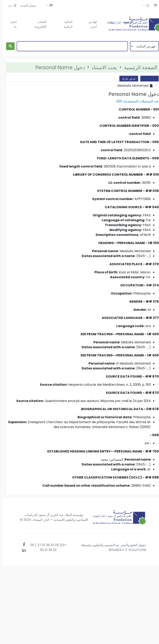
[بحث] (7, 46)
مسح (9, 6)
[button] (152, 6)
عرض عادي (146, 79)
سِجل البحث (25, 6)
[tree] (79, 86)
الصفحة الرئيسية (138, 67)
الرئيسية (125, 22)
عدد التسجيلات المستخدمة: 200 (134, 101)
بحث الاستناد (101, 67)
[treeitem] (132, 86)
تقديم (107, 22)
